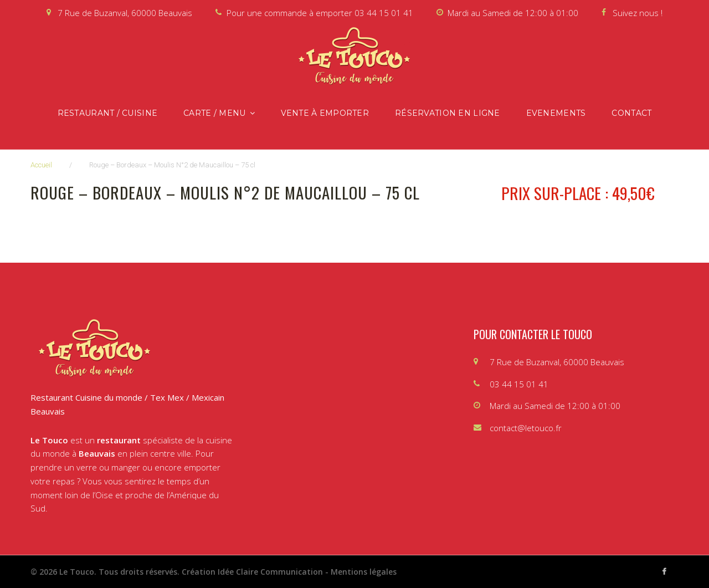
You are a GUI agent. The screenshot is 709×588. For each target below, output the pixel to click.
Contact (631, 113)
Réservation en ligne (448, 113)
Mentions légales (364, 572)
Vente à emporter (325, 113)
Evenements (556, 113)
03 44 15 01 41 (384, 13)
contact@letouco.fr (526, 428)
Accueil (41, 165)
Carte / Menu (214, 113)
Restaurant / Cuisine (108, 113)
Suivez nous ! (638, 13)
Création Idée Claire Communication (252, 572)
